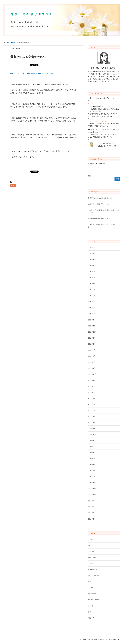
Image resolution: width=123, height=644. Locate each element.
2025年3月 (92, 254)
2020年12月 (92, 428)
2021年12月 (92, 374)
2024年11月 (92, 260)
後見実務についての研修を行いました (101, 198)
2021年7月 (92, 398)
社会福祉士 (92, 594)
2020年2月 (92, 477)
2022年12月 (92, 326)
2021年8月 (92, 392)
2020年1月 (92, 483)
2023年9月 (92, 302)
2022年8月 (92, 338)
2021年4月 (92, 410)
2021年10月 (92, 380)
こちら (90, 103)
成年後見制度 (93, 570)
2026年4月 (92, 248)
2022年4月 (92, 350)
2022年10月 (92, 332)
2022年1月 (92, 368)
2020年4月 (92, 471)
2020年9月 (92, 447)
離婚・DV (91, 618)
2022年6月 (92, 344)
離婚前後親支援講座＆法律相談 (99, 219)
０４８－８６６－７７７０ (97, 121)
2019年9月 (92, 501)
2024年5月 (92, 290)
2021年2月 (92, 416)
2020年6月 (92, 465)
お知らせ (91, 539)
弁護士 (90, 564)
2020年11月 (92, 434)
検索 (90, 176)
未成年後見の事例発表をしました (100, 204)
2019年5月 (92, 507)
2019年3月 (92, 519)
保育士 (90, 545)
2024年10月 (92, 266)
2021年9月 (92, 386)
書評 (90, 582)
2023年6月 (92, 308)
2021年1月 (92, 422)
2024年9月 (92, 272)
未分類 (13, 185)
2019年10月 (92, 495)
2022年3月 (92, 356)
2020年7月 (92, 459)
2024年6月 (92, 284)
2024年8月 (92, 278)
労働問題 (91, 551)
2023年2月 (92, 314)
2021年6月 (92, 404)
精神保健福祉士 (93, 600)
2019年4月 (92, 513)
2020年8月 (92, 453)
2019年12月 (92, 489)
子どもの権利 (93, 558)
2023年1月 (92, 320)
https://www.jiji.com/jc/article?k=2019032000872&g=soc (32, 73)
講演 (90, 612)
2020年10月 (92, 441)
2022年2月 (92, 362)
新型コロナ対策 (93, 576)
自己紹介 (91, 606)
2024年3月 (92, 296)
